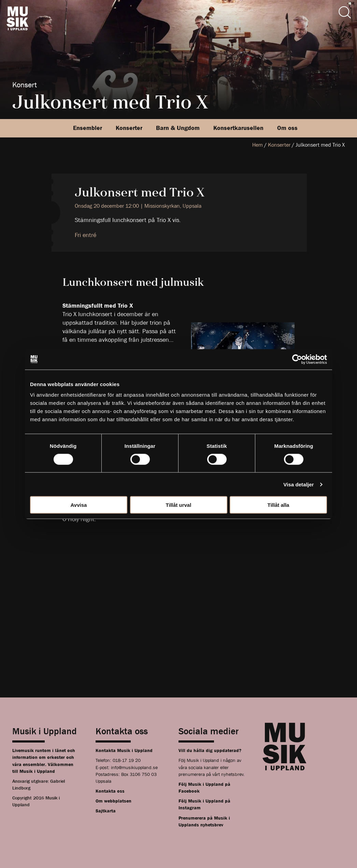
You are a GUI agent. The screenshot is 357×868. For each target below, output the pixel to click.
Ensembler (88, 128)
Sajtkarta (106, 811)
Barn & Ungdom (178, 128)
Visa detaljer (298, 484)
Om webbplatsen (113, 801)
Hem (258, 145)
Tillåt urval (179, 505)
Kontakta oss (110, 791)
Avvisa (79, 505)
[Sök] (345, 12)
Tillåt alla (279, 505)
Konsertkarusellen (238, 128)
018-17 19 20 (127, 760)
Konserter (129, 128)
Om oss (287, 128)
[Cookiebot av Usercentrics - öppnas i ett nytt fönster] (297, 359)
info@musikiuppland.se (134, 767)
